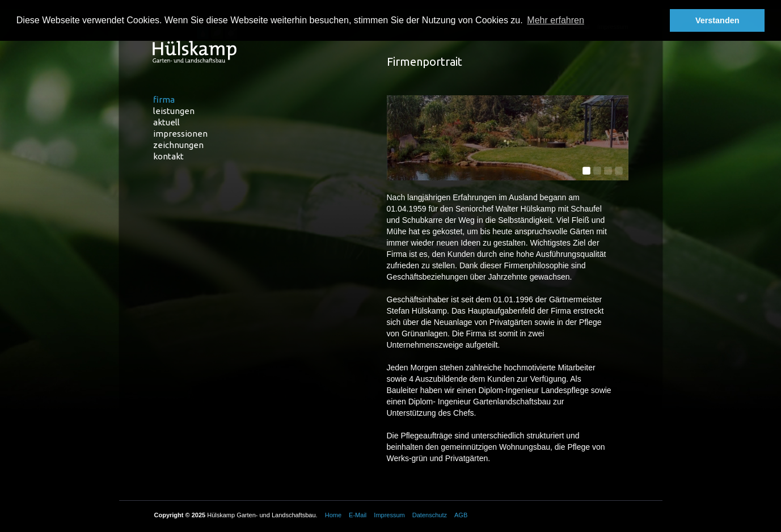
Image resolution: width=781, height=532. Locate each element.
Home (333, 515)
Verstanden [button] (717, 20)
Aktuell (166, 122)
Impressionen (180, 134)
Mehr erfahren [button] (556, 20)
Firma (164, 100)
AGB (461, 515)
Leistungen (174, 111)
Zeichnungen (178, 145)
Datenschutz (430, 515)
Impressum (389, 515)
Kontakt (168, 156)
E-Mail (358, 515)
